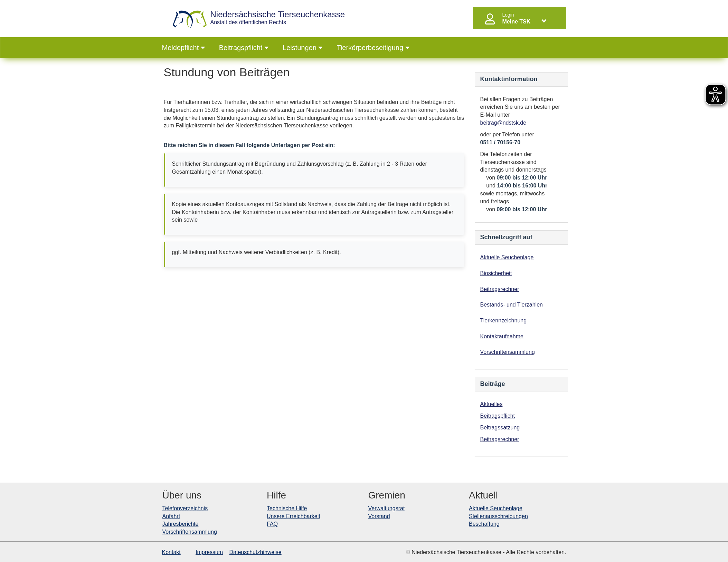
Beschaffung (484, 524)
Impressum (209, 552)
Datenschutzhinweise (256, 552)
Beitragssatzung (500, 428)
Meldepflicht (184, 48)
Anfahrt (171, 516)
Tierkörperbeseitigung (373, 48)
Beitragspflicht (244, 48)
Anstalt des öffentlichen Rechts (278, 18)
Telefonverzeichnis (185, 508)
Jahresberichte (181, 524)
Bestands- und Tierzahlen (512, 305)
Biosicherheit (496, 273)
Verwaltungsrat (387, 508)
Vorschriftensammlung (508, 352)
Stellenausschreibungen (498, 516)
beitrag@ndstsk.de (503, 123)
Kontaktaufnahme (502, 336)
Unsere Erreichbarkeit (294, 516)
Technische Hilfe (287, 508)
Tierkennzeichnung (504, 321)
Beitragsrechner (500, 289)
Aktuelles (491, 404)
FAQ (272, 524)
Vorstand (379, 516)
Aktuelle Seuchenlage (507, 257)
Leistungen (303, 48)
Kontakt (171, 552)
